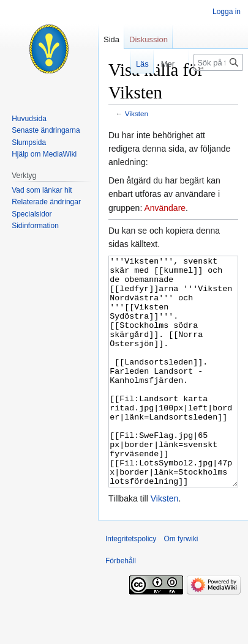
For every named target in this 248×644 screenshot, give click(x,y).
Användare (165, 208)
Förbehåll (121, 607)
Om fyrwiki (181, 585)
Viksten (137, 113)
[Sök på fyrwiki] (218, 62)
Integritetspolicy (131, 585)
